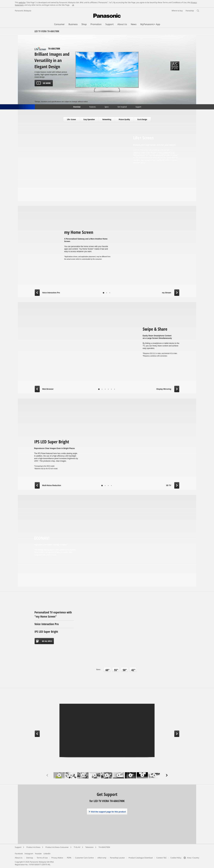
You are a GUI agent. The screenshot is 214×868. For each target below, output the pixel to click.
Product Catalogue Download (141, 858)
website (22, 2)
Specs (107, 107)
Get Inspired (122, 107)
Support (138, 107)
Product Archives (33, 847)
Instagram (29, 854)
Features (93, 107)
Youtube (38, 854)
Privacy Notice (57, 858)
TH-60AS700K (104, 847)
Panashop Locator (117, 858)
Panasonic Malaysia (23, 11)
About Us (19, 858)
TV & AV (77, 847)
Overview (77, 107)
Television (89, 847)
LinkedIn (47, 854)
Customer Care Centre (84, 858)
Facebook (19, 854)
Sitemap (30, 858)
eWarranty (102, 858)
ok (73, 5)
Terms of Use (42, 858)
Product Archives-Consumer (57, 847)
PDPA (69, 858)
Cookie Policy (176, 858)
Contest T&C (162, 858)
